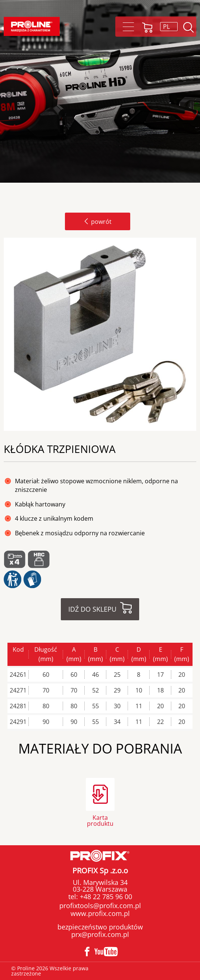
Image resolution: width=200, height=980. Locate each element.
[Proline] (32, 26)
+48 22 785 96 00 (105, 897)
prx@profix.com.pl (100, 934)
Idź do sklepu (92, 609)
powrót (98, 222)
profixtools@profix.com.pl (100, 906)
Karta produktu (100, 820)
